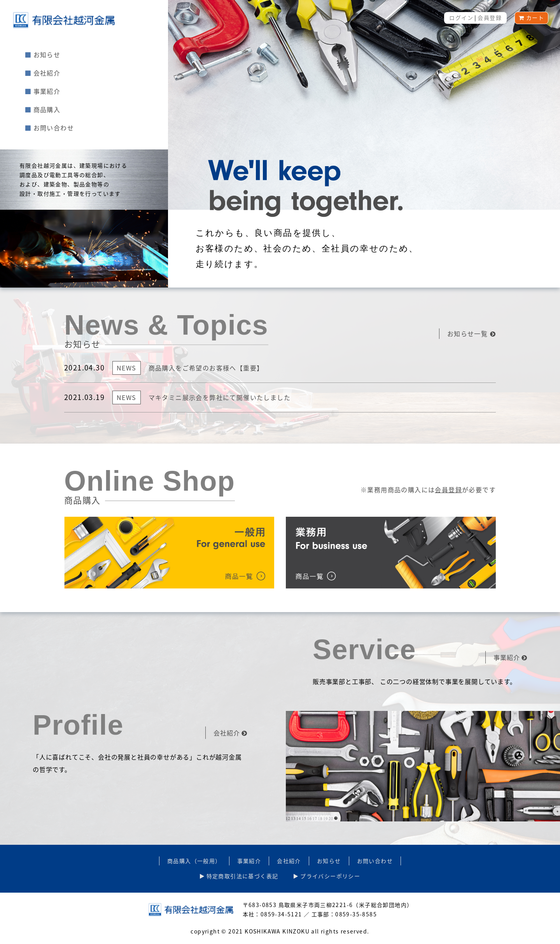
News (127, 368)
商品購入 (43, 109)
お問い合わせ (50, 128)
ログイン (461, 18)
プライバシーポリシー (327, 876)
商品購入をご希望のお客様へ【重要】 (206, 368)
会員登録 (490, 18)
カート (531, 18)
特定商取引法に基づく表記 (239, 876)
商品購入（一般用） (194, 861)
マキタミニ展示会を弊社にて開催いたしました (220, 397)
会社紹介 (43, 73)
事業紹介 (43, 91)
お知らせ (43, 54)
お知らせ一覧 (472, 333)
